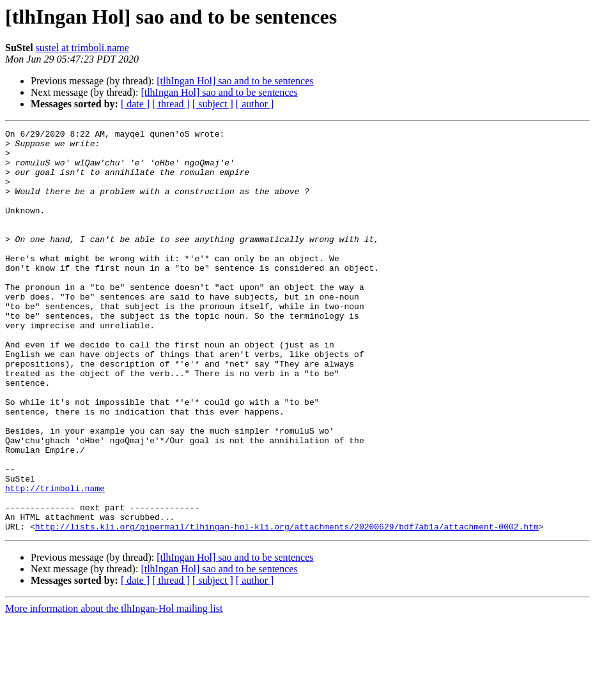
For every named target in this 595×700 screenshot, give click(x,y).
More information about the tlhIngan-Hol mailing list (114, 689)
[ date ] (135, 104)
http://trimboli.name (55, 561)
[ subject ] (213, 104)
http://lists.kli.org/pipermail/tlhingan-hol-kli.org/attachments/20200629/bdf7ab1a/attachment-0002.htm (287, 607)
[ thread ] (171, 104)
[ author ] (255, 104)
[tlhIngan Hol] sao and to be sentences (235, 81)
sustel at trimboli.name (82, 48)
